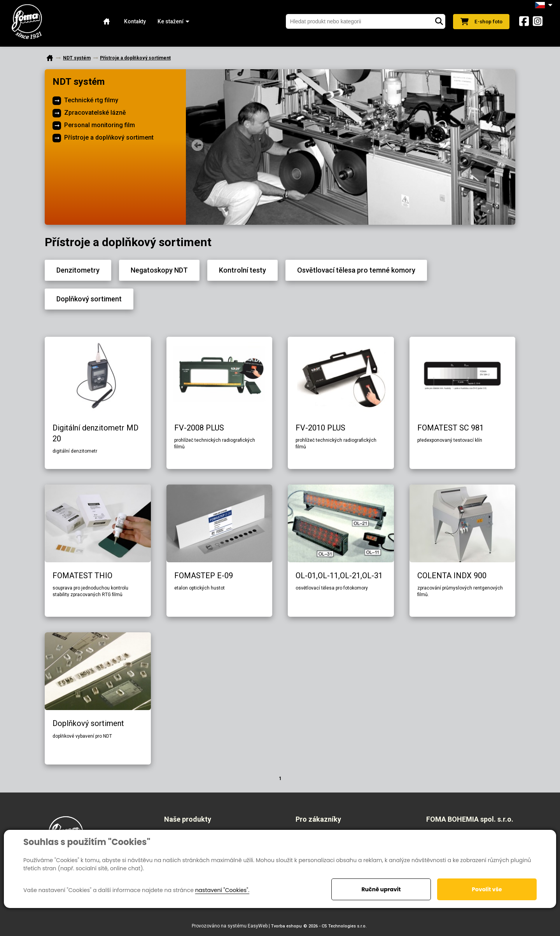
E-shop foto (480, 22)
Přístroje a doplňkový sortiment (109, 137)
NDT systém (79, 82)
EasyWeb (258, 926)
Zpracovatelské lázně (95, 113)
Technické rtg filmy (91, 100)
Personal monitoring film (100, 125)
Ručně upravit (381, 889)
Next (504, 145)
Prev (198, 145)
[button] (170, 22)
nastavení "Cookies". (222, 890)
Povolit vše (487, 889)
